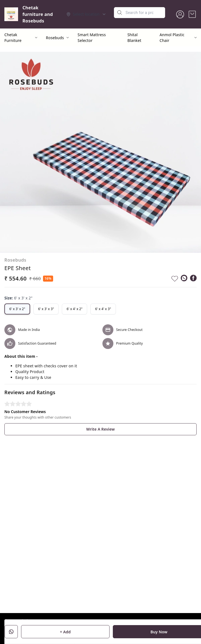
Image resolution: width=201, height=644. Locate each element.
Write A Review (100, 429)
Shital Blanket (134, 38)
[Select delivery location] (86, 14)
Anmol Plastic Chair (172, 38)
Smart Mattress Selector (92, 38)
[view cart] (192, 14)
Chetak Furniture (13, 38)
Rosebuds (55, 38)
